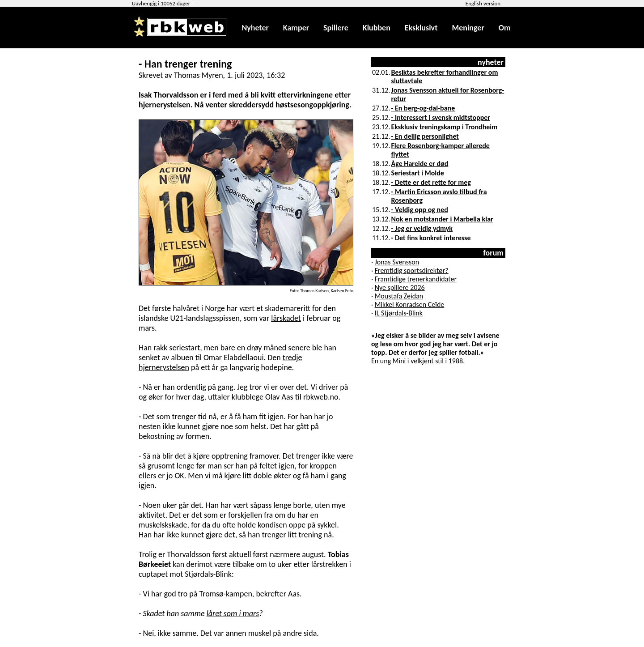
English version (483, 3)
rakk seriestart (177, 348)
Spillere (336, 28)
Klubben (377, 28)
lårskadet (286, 318)
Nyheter (255, 28)
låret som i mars (233, 613)
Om (505, 28)
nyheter (491, 62)
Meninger (468, 28)
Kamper (296, 28)
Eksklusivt (421, 28)
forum (493, 253)
